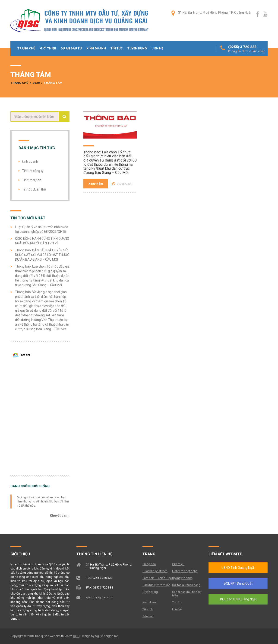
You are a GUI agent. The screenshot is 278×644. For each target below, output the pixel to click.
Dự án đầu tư (71, 48)
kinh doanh (30, 162)
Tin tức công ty (33, 171)
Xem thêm (96, 184)
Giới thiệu (48, 48)
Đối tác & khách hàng (186, 585)
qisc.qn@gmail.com (100, 597)
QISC (76, 636)
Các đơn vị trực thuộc (156, 585)
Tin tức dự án (32, 180)
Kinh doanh (96, 48)
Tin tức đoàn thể (34, 189)
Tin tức (117, 48)
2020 (36, 83)
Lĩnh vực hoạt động (185, 571)
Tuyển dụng (137, 48)
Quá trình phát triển (155, 571)
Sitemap (148, 616)
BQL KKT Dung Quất (238, 583)
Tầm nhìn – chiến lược (157, 578)
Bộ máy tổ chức (182, 578)
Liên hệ (157, 48)
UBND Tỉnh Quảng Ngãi (238, 568)
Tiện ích (148, 609)
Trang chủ (26, 48)
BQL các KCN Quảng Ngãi (238, 599)
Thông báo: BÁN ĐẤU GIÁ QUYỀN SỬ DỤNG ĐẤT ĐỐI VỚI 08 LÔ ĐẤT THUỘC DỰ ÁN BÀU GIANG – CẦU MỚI (42, 255)
